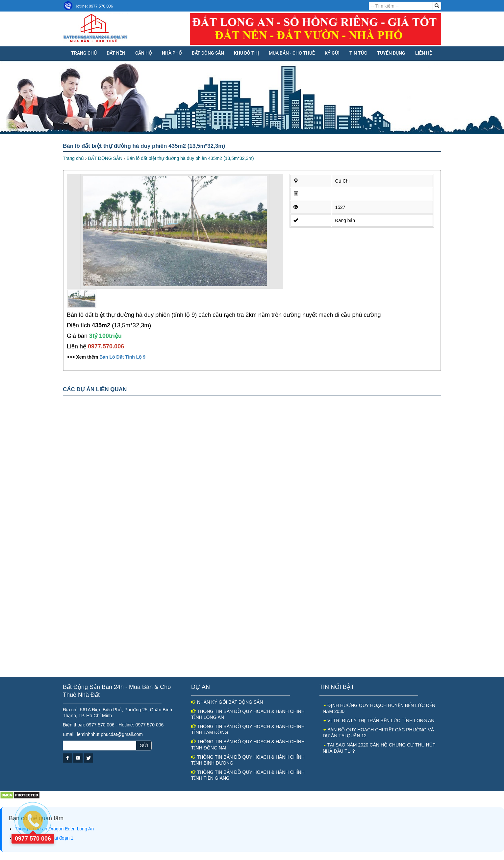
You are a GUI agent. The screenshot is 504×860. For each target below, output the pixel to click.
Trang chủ (84, 53)
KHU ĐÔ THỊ (246, 53)
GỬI (144, 746)
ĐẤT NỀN (116, 53)
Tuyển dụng (391, 53)
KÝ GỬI (332, 53)
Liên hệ (424, 53)
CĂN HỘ (144, 53)
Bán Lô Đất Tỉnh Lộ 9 (122, 357)
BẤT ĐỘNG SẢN (208, 53)
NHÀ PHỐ (172, 53)
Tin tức (358, 53)
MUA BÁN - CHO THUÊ (292, 53)
